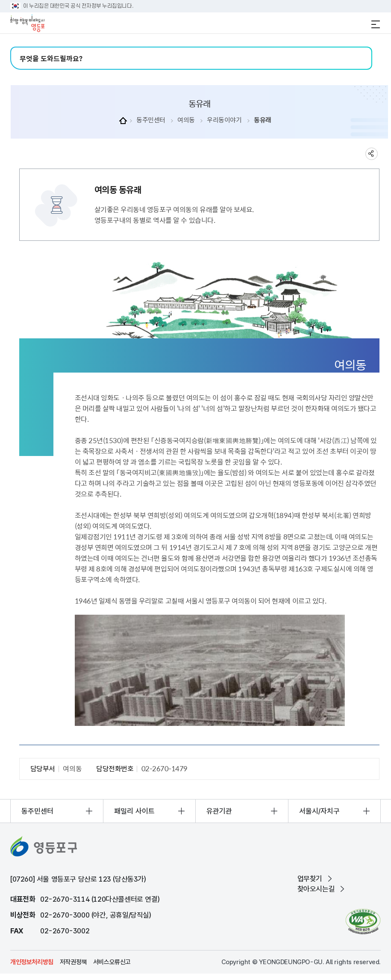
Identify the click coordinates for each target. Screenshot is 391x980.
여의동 (186, 120)
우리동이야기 (224, 120)
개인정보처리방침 (32, 962)
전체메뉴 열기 (376, 24)
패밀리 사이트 (134, 811)
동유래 (263, 120)
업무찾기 (310, 879)
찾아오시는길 (316, 889)
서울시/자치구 (319, 811)
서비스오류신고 (112, 962)
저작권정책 (73, 962)
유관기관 (219, 811)
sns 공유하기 (372, 154)
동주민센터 (151, 120)
